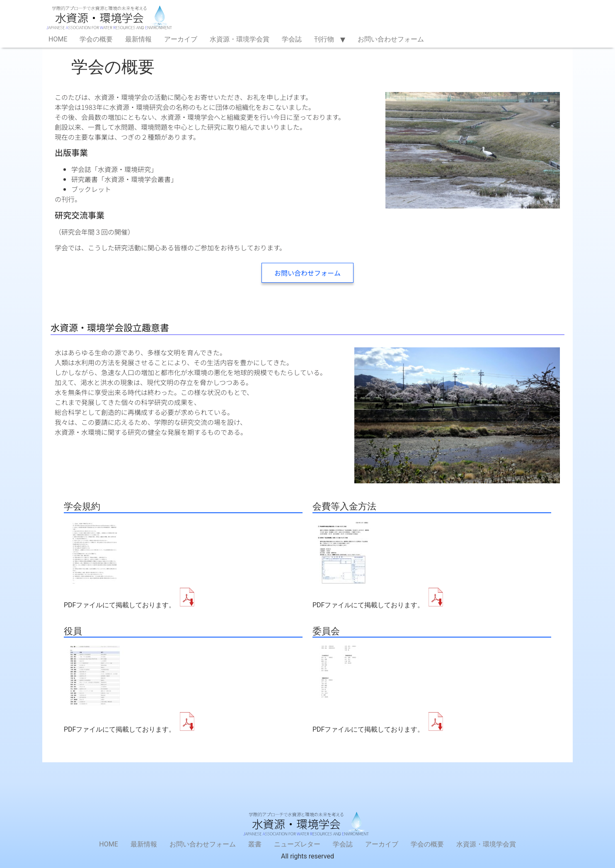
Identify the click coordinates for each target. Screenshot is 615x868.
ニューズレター (297, 844)
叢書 (255, 844)
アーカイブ (181, 39)
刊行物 (324, 39)
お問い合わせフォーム (391, 39)
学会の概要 (96, 39)
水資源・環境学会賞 (240, 39)
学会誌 (292, 39)
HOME (58, 39)
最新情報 (138, 39)
